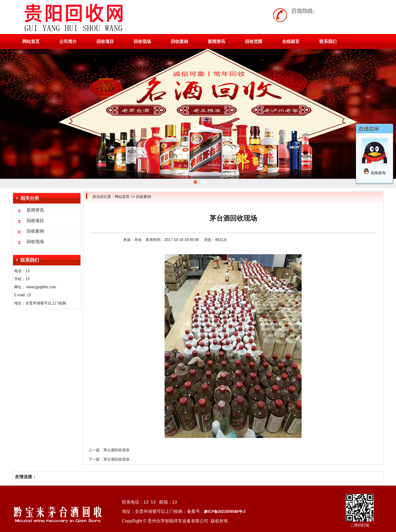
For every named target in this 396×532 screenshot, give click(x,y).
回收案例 (179, 41)
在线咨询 (374, 173)
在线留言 (291, 41)
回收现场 (142, 41)
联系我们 (328, 41)
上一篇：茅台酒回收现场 (109, 450)
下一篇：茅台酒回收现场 (109, 459)
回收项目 (105, 41)
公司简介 (68, 41)
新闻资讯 (217, 41)
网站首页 (31, 41)
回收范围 (254, 41)
